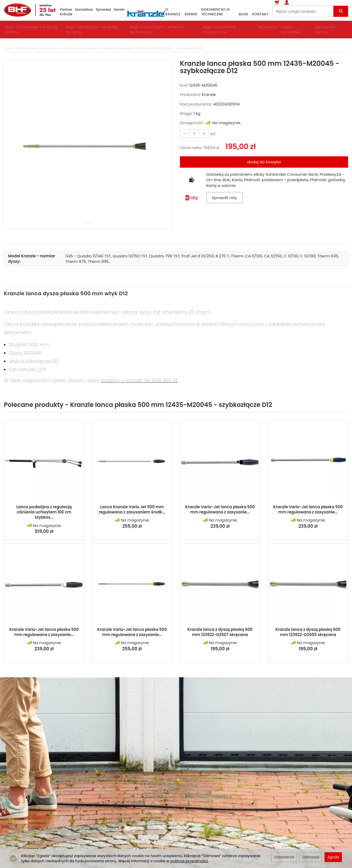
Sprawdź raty (224, 198)
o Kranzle (173, 12)
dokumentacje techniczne (216, 12)
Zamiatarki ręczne (325, 30)
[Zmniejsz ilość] (203, 134)
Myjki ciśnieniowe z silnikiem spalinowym (157, 30)
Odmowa (311, 857)
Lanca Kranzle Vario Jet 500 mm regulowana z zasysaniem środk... (132, 509)
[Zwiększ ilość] (184, 134)
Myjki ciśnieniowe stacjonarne (220, 30)
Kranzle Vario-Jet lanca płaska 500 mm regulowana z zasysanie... (220, 509)
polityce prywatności (189, 861)
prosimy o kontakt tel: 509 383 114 (139, 380)
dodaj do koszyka (264, 162)
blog (243, 14)
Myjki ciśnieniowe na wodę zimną (31, 30)
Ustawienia (284, 857)
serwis (191, 14)
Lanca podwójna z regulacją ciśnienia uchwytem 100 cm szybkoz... (44, 512)
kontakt (260, 14)
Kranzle (209, 94)
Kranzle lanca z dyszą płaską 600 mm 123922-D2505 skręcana (308, 632)
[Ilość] (194, 134)
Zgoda (333, 857)
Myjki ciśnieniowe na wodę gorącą (92, 30)
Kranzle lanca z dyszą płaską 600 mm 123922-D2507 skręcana (220, 632)
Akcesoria (268, 27)
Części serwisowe (291, 30)
